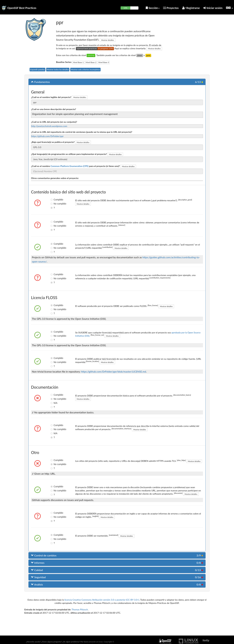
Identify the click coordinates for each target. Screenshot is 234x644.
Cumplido (54, 200)
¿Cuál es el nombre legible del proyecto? (51, 97)
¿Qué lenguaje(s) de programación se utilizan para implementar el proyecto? (69, 154)
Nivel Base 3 (104, 62)
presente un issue (96, 642)
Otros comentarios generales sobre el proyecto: (55, 178)
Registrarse (191, 8)
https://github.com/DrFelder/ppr (47, 136)
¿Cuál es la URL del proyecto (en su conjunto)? (54, 122)
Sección (153, 8)
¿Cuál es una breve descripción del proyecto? (54, 109)
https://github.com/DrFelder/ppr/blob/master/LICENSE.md (114, 372)
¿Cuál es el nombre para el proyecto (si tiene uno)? (75, 166)
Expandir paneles (37, 69)
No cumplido (54, 204)
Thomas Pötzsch (80, 609)
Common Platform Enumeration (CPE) (70, 166)
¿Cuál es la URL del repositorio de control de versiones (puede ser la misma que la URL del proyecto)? (82, 132)
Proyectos (171, 8)
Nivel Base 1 (78, 62)
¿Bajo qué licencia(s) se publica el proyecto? (53, 142)
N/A (54, 403)
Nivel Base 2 (91, 62)
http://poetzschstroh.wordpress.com (49, 126)
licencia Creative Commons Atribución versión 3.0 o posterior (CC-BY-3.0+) (102, 600)
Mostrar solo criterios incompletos (85, 69)
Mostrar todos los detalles (58, 69)
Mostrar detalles (108, 40)
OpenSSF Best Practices (22, 8)
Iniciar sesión (213, 8)
